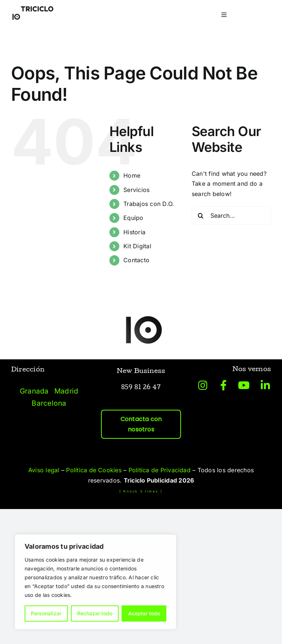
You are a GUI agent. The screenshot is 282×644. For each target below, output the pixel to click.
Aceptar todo (144, 613)
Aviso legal (44, 470)
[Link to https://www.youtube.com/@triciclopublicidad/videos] (244, 385)
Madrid (66, 391)
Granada (34, 391)
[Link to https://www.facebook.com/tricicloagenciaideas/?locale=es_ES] (224, 385)
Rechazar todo (95, 613)
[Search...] (231, 216)
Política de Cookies (94, 470)
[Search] (201, 216)
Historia (134, 232)
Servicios (136, 190)
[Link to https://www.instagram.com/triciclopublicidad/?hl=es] (203, 385)
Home (132, 175)
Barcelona (49, 403)
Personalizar (46, 613)
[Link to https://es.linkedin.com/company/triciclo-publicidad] (265, 385)
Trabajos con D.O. (149, 204)
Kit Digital (137, 246)
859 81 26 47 (141, 388)
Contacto (136, 260)
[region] (95, 582)
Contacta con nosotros (141, 424)
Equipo (133, 218)
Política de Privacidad (160, 470)
